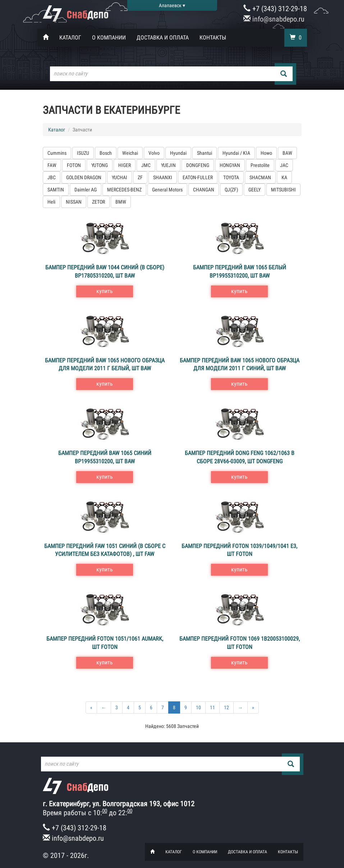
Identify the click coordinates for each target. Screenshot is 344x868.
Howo (266, 153)
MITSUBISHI (283, 190)
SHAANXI (163, 177)
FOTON (74, 165)
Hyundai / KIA (236, 153)
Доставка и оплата (163, 38)
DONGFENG (198, 165)
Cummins (57, 153)
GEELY (254, 190)
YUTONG (100, 165)
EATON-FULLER (198, 177)
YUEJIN (168, 165)
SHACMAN (260, 177)
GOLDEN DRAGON (84, 177)
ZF (140, 177)
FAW (52, 165)
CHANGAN (204, 190)
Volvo (154, 153)
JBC (52, 177)
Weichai (130, 153)
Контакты (213, 38)
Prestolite (260, 165)
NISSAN (74, 202)
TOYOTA (231, 177)
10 (198, 707)
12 (226, 707)
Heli (51, 202)
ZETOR (98, 202)
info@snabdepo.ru (274, 19)
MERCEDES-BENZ (124, 190)
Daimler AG (86, 190)
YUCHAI (120, 177)
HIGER (125, 165)
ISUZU (83, 153)
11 (212, 707)
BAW (287, 153)
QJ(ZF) (231, 190)
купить (105, 291)
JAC (284, 165)
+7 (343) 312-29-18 (275, 9)
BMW (121, 202)
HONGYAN (230, 165)
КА (284, 177)
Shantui (205, 153)
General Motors (167, 190)
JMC (146, 165)
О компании (109, 38)
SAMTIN (56, 190)
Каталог (70, 38)
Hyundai (178, 153)
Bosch (106, 153)
